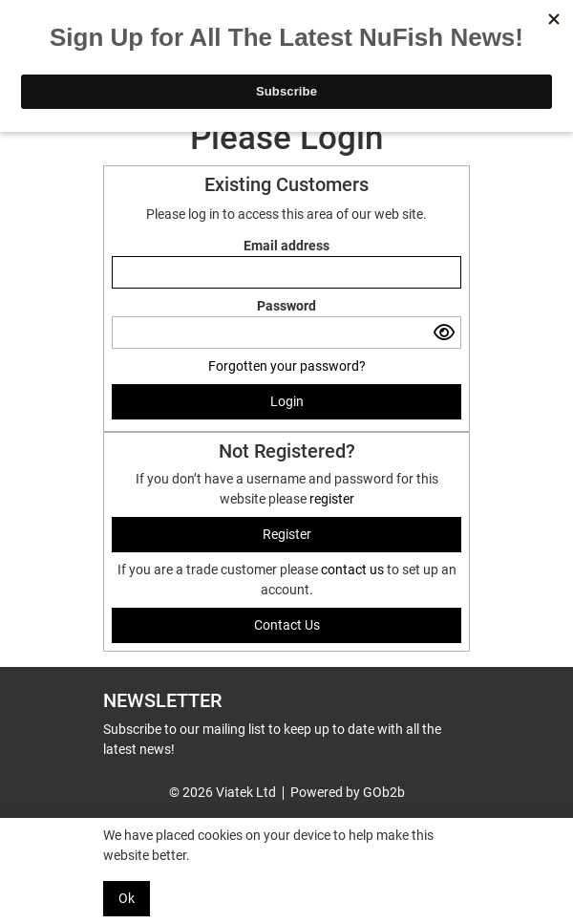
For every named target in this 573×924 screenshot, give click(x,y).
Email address (286, 246)
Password (286, 306)
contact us (354, 569)
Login (287, 401)
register (332, 499)
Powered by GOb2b (348, 792)
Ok (127, 898)
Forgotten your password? (287, 366)
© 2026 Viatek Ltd (223, 792)
